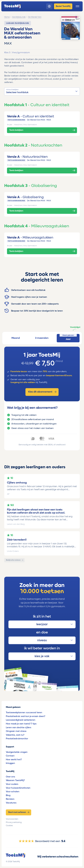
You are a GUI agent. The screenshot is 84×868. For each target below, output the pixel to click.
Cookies (9, 826)
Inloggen (10, 763)
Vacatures (11, 803)
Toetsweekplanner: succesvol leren (24, 712)
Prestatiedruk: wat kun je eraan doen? (25, 716)
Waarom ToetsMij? (15, 780)
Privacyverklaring (14, 822)
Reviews (10, 799)
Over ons (10, 777)
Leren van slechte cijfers (19, 727)
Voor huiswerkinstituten (18, 788)
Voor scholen (13, 792)
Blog (8, 795)
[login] (49, 6)
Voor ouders (12, 784)
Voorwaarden (12, 819)
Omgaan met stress (16, 731)
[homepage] (12, 6)
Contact (10, 756)
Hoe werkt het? (14, 759)
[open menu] (77, 6)
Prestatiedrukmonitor (17, 739)
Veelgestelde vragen (17, 752)
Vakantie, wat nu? (15, 735)
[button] (42, 91)
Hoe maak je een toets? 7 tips (21, 724)
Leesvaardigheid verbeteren (21, 720)
